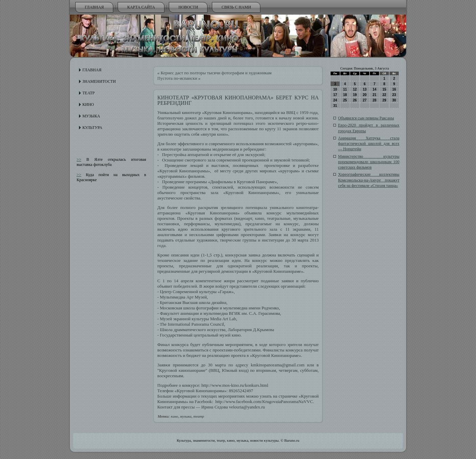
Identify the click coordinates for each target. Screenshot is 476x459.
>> (79, 159)
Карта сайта (141, 7)
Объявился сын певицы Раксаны (366, 118)
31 (335, 106)
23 (394, 95)
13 (365, 89)
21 (374, 95)
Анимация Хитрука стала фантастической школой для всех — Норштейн (369, 144)
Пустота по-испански (177, 78)
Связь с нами (236, 7)
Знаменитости (99, 81)
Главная (94, 7)
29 (384, 100)
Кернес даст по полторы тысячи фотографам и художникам (216, 73)
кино (313, 123)
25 (345, 100)
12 (355, 89)
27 (365, 100)
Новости (188, 7)
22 (384, 95)
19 (355, 95)
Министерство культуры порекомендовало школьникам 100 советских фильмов (369, 162)
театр (199, 416)
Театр (88, 93)
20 (365, 95)
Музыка (91, 116)
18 (345, 95)
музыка (186, 416)
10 (335, 89)
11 (345, 89)
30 (394, 100)
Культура (92, 128)
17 (335, 95)
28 (374, 100)
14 (374, 89)
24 (335, 100)
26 (355, 100)
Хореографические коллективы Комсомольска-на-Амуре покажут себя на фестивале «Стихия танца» (369, 180)
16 (394, 89)
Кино (88, 104)
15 (384, 89)
